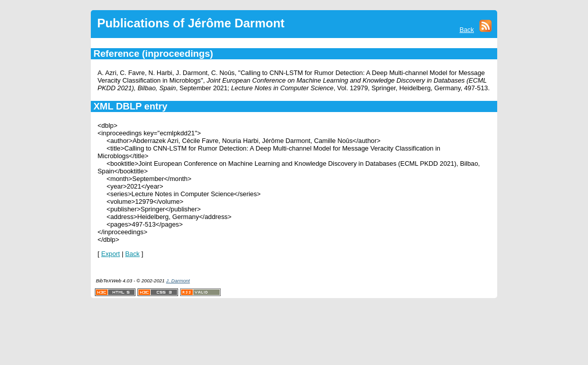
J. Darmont (178, 281)
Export (110, 254)
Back (467, 30)
